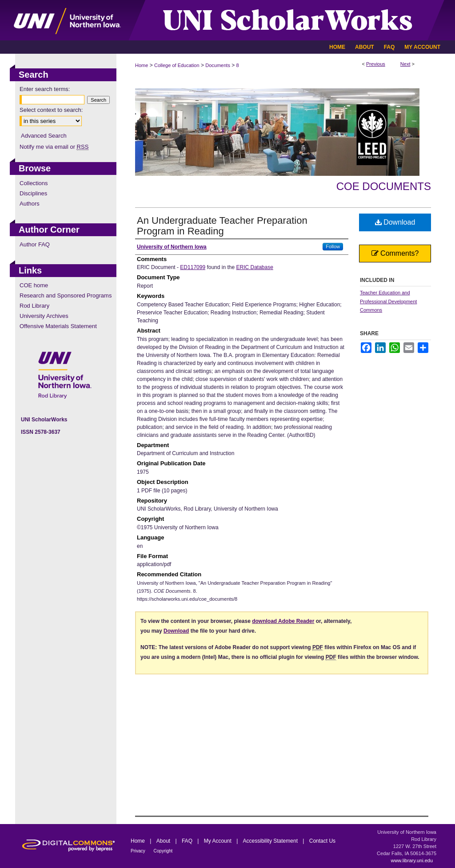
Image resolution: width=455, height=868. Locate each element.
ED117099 (193, 267)
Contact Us (322, 841)
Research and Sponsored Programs (66, 295)
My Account (218, 841)
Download (395, 222)
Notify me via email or (54, 147)
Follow (333, 246)
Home (142, 65)
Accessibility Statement (271, 841)
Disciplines (33, 193)
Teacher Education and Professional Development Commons (388, 301)
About (164, 841)
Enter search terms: (45, 89)
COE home (34, 285)
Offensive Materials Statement (58, 326)
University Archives (44, 316)
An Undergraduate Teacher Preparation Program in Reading (222, 226)
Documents (218, 65)
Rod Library (34, 306)
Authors (30, 204)
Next (405, 64)
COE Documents (384, 186)
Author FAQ (35, 244)
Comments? (395, 253)
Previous (376, 64)
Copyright (163, 851)
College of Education (177, 65)
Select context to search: (51, 110)
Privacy (139, 851)
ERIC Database (254, 267)
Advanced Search (44, 136)
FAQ (188, 841)
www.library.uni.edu (412, 860)
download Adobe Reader (283, 621)
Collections (34, 183)
